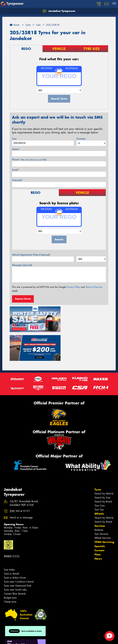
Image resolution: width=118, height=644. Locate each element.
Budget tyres (10, 568)
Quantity (81, 139)
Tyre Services (101, 504)
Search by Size (102, 468)
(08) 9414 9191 (20, 481)
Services (100, 496)
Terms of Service (94, 287)
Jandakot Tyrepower (59, 11)
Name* (16, 149)
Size (14, 139)
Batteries (99, 500)
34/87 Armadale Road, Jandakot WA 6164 (24, 473)
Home (15, 25)
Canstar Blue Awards (15, 564)
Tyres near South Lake (15, 560)
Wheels (99, 484)
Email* (16, 170)
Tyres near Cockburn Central (19, 552)
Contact (99, 520)
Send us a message (21, 487)
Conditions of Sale (41, 639)
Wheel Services (103, 508)
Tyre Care (100, 476)
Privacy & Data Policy (22, 639)
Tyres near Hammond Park (18, 556)
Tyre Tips (99, 480)
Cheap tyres (10, 572)
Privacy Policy (73, 287)
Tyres (98, 459)
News (98, 529)
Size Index (9, 540)
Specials (100, 516)
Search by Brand (103, 472)
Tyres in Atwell (11, 544)
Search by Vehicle (104, 464)
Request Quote (23, 299)
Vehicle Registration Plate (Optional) (31, 255)
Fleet (98, 524)
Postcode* (17, 180)
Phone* (29, 160)
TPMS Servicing (104, 512)
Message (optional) (22, 265)
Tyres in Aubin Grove (15, 548)
